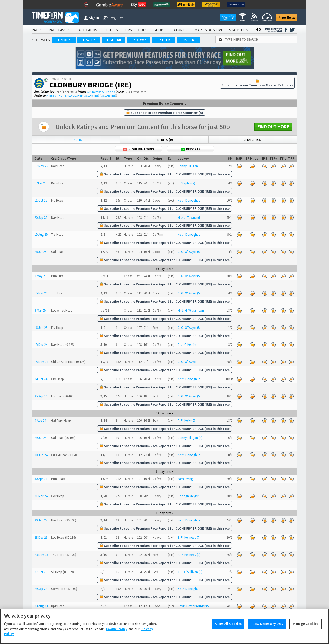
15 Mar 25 (41, 293)
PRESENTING (54, 96)
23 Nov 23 (41, 555)
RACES (37, 30)
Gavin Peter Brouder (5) (194, 606)
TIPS (128, 30)
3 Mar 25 (40, 310)
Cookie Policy (117, 636)
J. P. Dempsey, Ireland (101, 92)
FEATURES (178, 30)
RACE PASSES (60, 30)
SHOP (158, 30)
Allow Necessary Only (267, 631)
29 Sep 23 (41, 589)
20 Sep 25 (41, 218)
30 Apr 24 (41, 479)
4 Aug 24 (40, 420)
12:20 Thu (189, 40)
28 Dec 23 (41, 537)
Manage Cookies (305, 631)
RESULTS (111, 30)
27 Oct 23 (41, 572)
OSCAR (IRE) (108, 96)
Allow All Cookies (228, 631)
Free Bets (287, 17)
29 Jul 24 (40, 438)
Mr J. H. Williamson (191, 310)
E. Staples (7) (186, 183)
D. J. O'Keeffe (187, 345)
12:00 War (139, 40)
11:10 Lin (64, 40)
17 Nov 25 (41, 166)
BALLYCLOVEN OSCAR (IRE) (82, 96)
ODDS (143, 30)
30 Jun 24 (41, 455)
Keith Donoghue (189, 200)
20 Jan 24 (41, 520)
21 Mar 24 (41, 496)
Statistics (253, 140)
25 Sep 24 (41, 396)
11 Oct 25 (41, 200)
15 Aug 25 (41, 235)
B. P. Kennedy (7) (189, 537)
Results (76, 140)
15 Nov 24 (41, 362)
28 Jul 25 (40, 252)
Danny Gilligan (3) (190, 438)
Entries (164, 140)
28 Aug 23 (41, 606)
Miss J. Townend (189, 218)
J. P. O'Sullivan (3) (190, 572)
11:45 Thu (114, 40)
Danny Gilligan (188, 166)
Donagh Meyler (188, 496)
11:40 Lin (89, 40)
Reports (191, 149)
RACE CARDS (87, 30)
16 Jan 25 (41, 328)
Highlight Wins (139, 149)
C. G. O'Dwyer (187, 362)
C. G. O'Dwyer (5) (189, 252)
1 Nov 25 (40, 183)
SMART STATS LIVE (208, 30)
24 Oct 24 (41, 379)
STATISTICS (239, 30)
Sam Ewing (185, 479)
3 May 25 (40, 276)
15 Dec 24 (41, 345)
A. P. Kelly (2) (186, 420)
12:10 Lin (164, 40)
